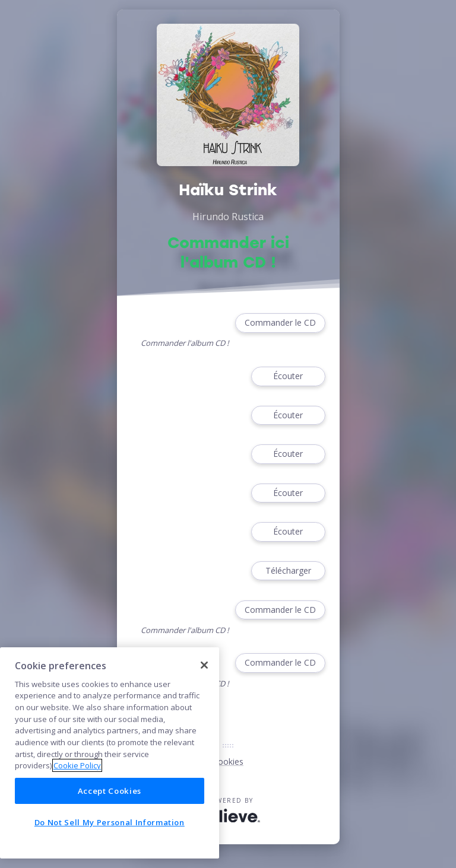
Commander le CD (280, 323)
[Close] (204, 665)
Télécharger (288, 571)
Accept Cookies (110, 791)
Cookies (228, 762)
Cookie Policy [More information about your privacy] (77, 765)
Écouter (288, 376)
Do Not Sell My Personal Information (110, 822)
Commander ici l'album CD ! (228, 252)
